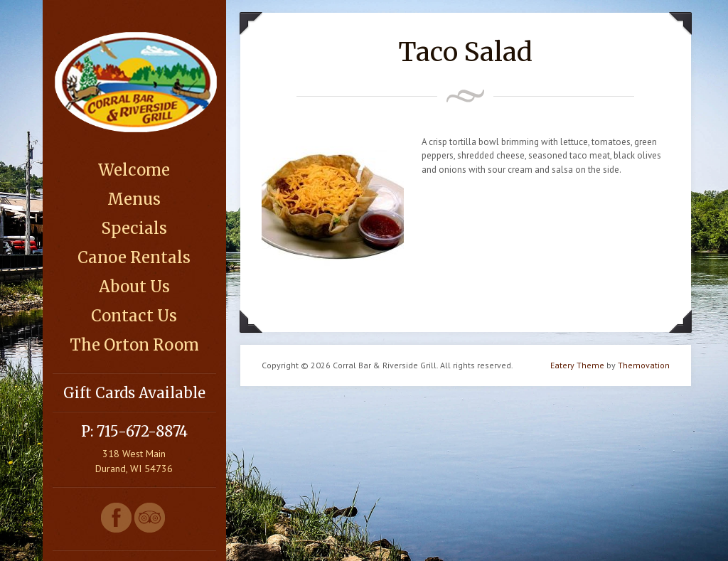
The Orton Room (134, 345)
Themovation (644, 365)
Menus (134, 199)
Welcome (134, 170)
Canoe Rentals (134, 257)
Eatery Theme (577, 365)
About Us (134, 287)
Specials (134, 228)
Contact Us (134, 316)
